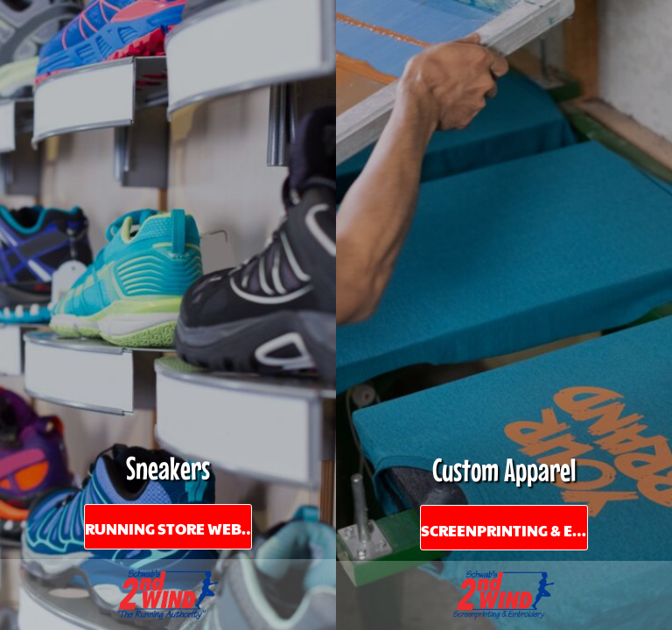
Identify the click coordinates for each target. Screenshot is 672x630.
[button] (168, 595)
